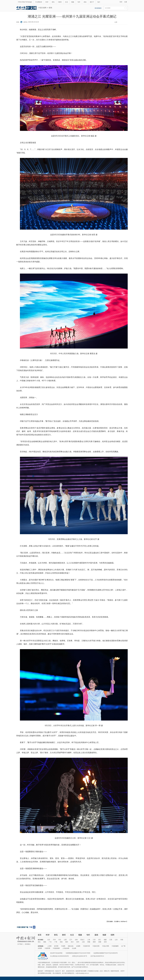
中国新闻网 (56, 948)
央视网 (78, 946)
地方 (99, 2)
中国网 (63, 946)
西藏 (89, 942)
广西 (56, 942)
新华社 (26, 22)
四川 (72, 942)
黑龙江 (82, 940)
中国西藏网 (115, 946)
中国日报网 (42, 8)
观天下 (92, 2)
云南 (83, 942)
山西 (65, 940)
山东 (116, 940)
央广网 (123, 946)
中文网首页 (39, 2)
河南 (122, 940)
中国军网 (47, 948)
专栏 (79, 2)
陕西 (94, 942)
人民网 (49, 946)
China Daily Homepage (25, 2)
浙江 (100, 940)
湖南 (45, 942)
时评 (47, 2)
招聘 (112, 935)
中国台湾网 (106, 946)
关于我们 (20, 944)
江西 (111, 940)
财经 (64, 935)
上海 (89, 940)
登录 (121, 2)
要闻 (51, 8)
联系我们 (28, 944)
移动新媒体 (98, 8)
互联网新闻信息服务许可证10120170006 (78, 953)
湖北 (39, 942)
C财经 (60, 2)
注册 (126, 2)
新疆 (100, 942)
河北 (60, 940)
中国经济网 (96, 946)
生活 (66, 2)
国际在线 (71, 946)
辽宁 (71, 940)
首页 (40, 935)
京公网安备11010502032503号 (59, 956)
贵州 (78, 942)
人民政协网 (66, 948)
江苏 (94, 940)
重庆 (67, 942)
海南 (61, 942)
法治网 (74, 948)
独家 (104, 935)
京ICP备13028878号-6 (97, 956)
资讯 (53, 2)
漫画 (96, 935)
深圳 (105, 942)
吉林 (76, 940)
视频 (73, 2)
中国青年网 (86, 946)
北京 (49, 940)
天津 (54, 940)
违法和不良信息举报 (56, 953)
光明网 (40, 948)
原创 (85, 2)
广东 (50, 942)
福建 (105, 940)
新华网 (56, 946)
